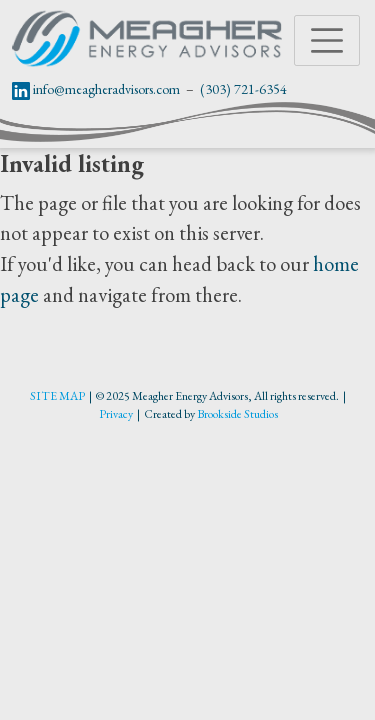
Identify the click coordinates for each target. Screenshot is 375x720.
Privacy (116, 414)
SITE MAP (57, 396)
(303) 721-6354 (243, 89)
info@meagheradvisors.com (106, 89)
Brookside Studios (237, 414)
